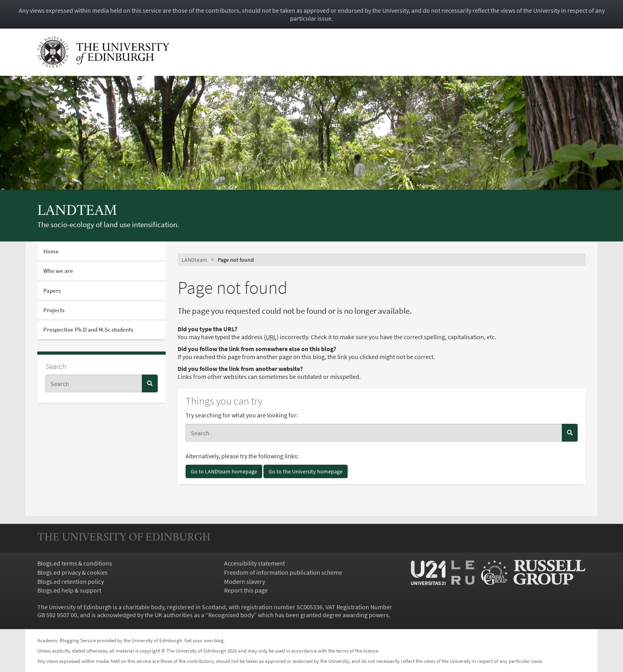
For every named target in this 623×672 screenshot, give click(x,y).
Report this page (246, 590)
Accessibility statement (254, 563)
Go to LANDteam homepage (224, 471)
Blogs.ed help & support (69, 590)
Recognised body (231, 615)
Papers (52, 291)
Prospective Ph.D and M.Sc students (88, 329)
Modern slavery (245, 581)
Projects (54, 310)
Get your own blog (204, 640)
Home (51, 251)
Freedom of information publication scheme (283, 572)
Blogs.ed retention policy (71, 581)
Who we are (58, 271)
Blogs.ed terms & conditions (75, 563)
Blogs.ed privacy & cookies (73, 572)
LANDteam (77, 211)
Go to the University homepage (306, 471)
